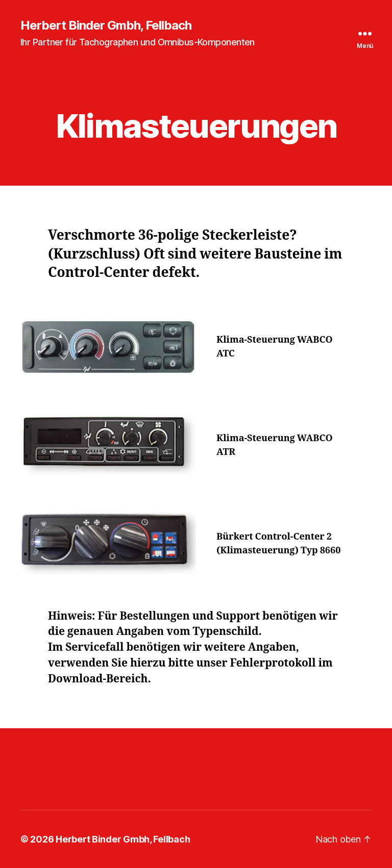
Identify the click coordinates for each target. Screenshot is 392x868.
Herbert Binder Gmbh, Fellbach (106, 25)
